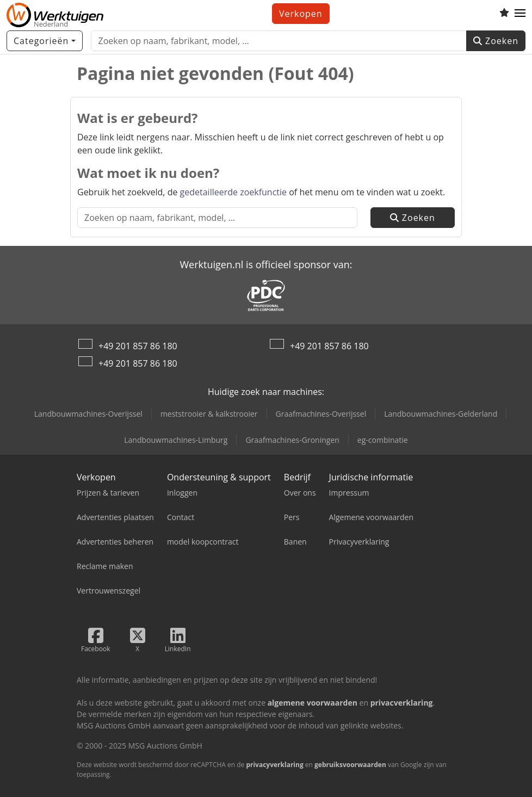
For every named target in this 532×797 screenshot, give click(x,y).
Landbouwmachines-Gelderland (441, 414)
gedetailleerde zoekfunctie (234, 192)
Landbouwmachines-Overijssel (88, 414)
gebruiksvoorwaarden (350, 765)
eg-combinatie (383, 440)
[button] (520, 14)
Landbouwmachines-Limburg (176, 440)
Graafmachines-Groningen (292, 440)
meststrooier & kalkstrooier (209, 414)
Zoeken (496, 41)
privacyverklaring (274, 765)
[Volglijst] (504, 14)
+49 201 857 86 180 (138, 346)
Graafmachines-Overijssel (321, 414)
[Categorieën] (45, 41)
